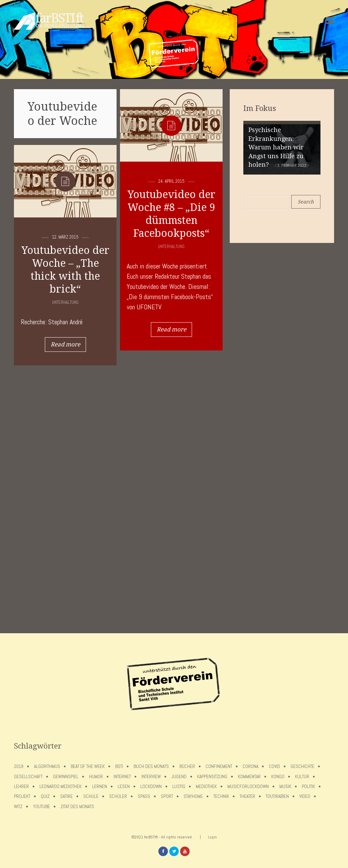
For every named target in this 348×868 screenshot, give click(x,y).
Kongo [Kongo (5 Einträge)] (278, 777)
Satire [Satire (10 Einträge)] (66, 796)
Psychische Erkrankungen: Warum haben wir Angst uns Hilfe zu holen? (276, 147)
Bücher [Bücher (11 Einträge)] (187, 766)
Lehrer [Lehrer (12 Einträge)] (21, 787)
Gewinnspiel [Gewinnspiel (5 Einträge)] (66, 777)
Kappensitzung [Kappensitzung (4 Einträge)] (212, 777)
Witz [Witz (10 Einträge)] (18, 807)
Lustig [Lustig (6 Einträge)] (179, 787)
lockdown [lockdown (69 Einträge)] (151, 787)
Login (212, 837)
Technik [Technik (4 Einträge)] (221, 796)
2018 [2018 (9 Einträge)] (19, 766)
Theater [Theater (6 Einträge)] (247, 796)
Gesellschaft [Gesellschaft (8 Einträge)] (28, 777)
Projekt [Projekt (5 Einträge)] (22, 796)
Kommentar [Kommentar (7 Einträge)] (249, 777)
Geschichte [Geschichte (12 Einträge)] (302, 766)
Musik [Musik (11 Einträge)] (285, 787)
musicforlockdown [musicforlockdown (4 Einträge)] (248, 787)
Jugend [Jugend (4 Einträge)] (179, 777)
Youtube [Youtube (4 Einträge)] (41, 807)
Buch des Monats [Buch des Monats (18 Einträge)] (151, 766)
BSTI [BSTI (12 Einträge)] (119, 766)
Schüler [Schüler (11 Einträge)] (118, 796)
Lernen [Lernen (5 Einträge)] (100, 787)
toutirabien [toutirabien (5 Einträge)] (277, 796)
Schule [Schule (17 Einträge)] (91, 796)
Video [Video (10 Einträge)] (305, 796)
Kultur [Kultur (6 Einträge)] (302, 777)
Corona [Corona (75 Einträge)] (250, 766)
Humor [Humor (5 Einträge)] (96, 777)
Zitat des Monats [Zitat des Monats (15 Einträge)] (77, 807)
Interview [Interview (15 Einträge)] (151, 777)
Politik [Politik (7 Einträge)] (308, 787)
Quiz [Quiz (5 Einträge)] (45, 796)
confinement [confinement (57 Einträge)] (219, 766)
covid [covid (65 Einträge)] (274, 766)
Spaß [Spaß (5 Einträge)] (144, 796)
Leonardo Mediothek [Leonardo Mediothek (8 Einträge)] (60, 787)
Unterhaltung (171, 247)
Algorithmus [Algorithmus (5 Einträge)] (47, 766)
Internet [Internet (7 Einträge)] (122, 777)
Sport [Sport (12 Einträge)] (167, 796)
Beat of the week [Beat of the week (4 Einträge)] (88, 766)
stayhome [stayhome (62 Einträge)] (193, 796)
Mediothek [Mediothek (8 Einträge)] (206, 787)
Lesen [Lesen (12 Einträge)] (124, 787)
